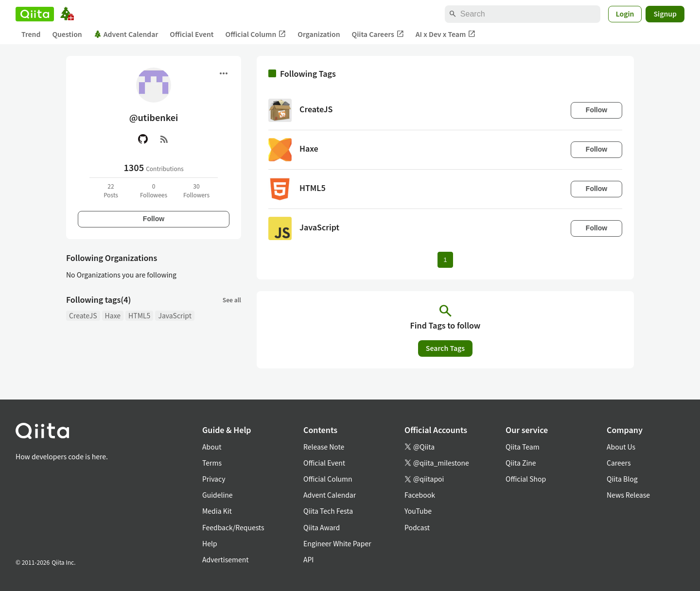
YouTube (418, 511)
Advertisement (226, 559)
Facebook (420, 495)
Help (210, 543)
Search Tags (445, 348)
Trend (31, 34)
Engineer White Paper (337, 543)
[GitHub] (143, 139)
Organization (319, 34)
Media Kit (217, 511)
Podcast (417, 527)
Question (67, 34)
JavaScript (175, 315)
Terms (212, 463)
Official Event (192, 34)
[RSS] (164, 139)
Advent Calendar (126, 34)
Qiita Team (523, 447)
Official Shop (526, 479)
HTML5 (139, 315)
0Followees (154, 190)
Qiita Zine (521, 463)
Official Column (256, 34)
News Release (628, 495)
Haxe (113, 315)
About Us (621, 447)
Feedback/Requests (233, 527)
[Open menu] (224, 73)
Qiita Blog (622, 479)
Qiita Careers (378, 34)
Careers (619, 463)
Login (625, 14)
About (212, 447)
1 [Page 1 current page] (445, 260)
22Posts (111, 190)
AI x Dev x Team (446, 34)
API (308, 559)
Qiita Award (322, 527)
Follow (154, 219)
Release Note (324, 447)
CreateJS (83, 315)
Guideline (218, 495)
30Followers (196, 190)
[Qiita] (35, 14)
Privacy (214, 479)
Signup (665, 14)
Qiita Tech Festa (328, 511)
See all (232, 300)
